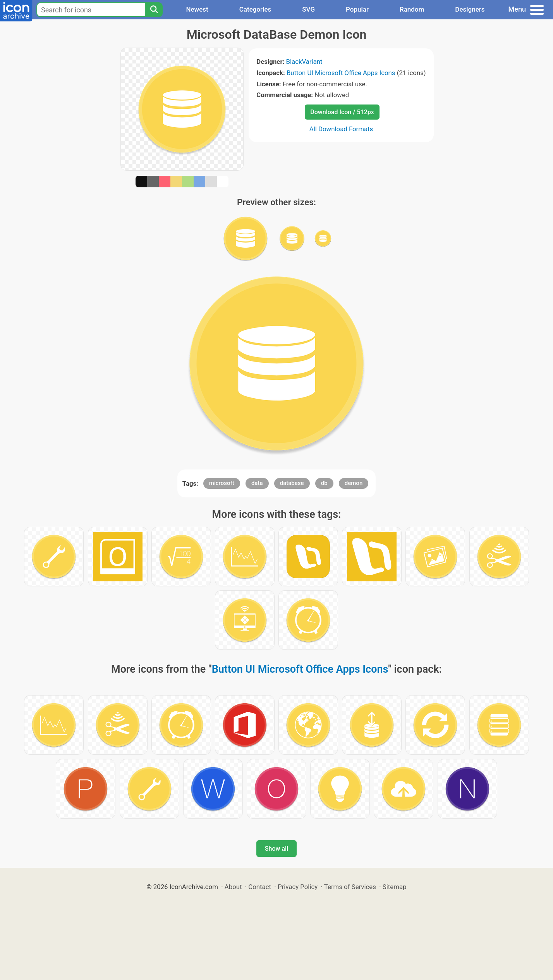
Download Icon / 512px (342, 112)
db (324, 483)
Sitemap (395, 887)
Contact (260, 887)
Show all (276, 849)
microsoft (222, 483)
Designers (470, 9)
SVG (308, 9)
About (233, 887)
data (257, 483)
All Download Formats (341, 129)
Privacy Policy (298, 887)
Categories (255, 9)
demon (354, 483)
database (292, 483)
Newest (197, 9)
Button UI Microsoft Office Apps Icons (341, 73)
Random (412, 9)
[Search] (154, 10)
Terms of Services (350, 887)
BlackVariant (304, 62)
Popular (357, 9)
